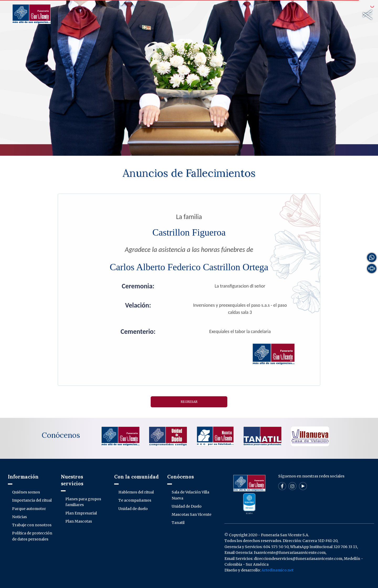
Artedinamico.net (277, 570)
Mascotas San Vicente (191, 514)
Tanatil (178, 523)
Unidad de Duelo (187, 506)
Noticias (19, 517)
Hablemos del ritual (136, 492)
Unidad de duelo (133, 509)
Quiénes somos (26, 492)
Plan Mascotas (79, 521)
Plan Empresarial (81, 513)
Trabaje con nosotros (32, 525)
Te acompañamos (135, 500)
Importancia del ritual (32, 500)
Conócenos (61, 435)
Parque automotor (29, 509)
